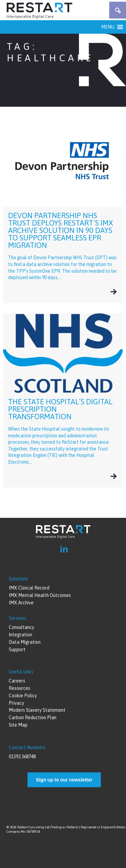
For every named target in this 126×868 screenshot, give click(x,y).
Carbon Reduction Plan (33, 717)
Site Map (18, 725)
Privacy (16, 703)
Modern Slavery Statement (37, 710)
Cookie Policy (23, 696)
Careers (17, 681)
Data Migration (25, 642)
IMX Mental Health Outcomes (40, 595)
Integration (20, 635)
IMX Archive (21, 603)
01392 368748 (22, 757)
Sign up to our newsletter (64, 780)
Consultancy (22, 627)
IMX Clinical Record (29, 588)
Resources (19, 688)
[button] (108, 27)
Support (17, 649)
